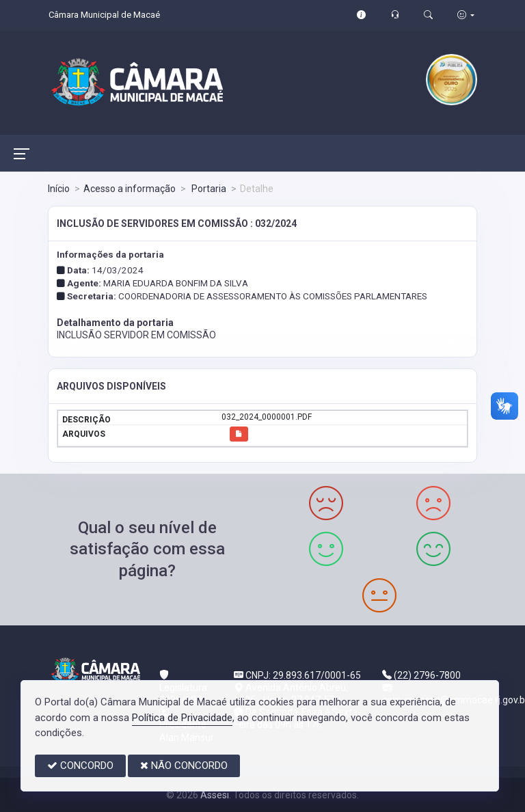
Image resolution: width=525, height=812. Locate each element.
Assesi (215, 795)
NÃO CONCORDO (184, 766)
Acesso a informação (130, 189)
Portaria (208, 189)
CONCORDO (80, 766)
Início (59, 189)
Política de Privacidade (182, 718)
